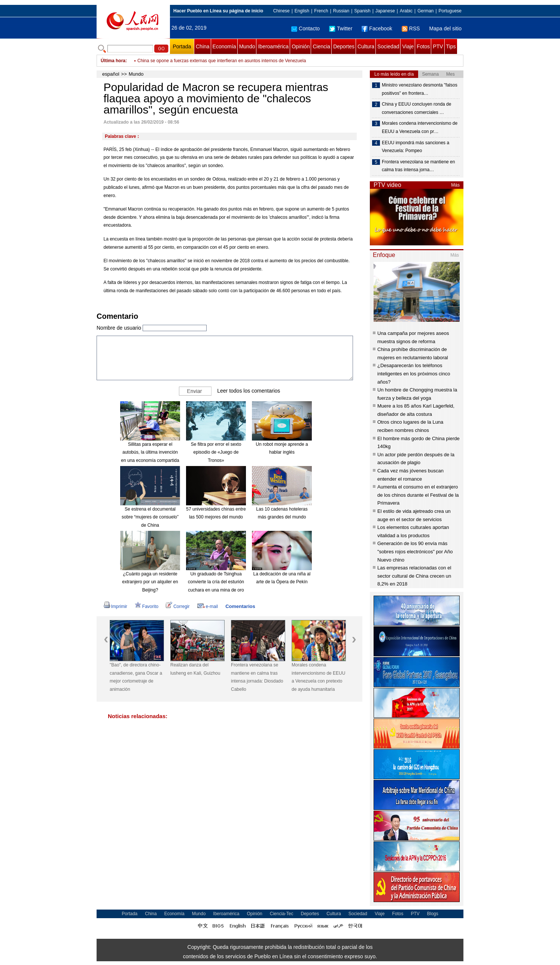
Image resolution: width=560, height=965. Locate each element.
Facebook (377, 28)
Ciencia (321, 46)
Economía (224, 46)
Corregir (178, 606)
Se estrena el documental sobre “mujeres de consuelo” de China (150, 517)
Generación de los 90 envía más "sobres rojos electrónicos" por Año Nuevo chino (415, 551)
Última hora (113, 61)
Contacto (305, 28)
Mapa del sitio (445, 28)
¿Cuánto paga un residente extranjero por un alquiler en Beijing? (150, 582)
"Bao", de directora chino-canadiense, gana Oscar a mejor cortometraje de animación (136, 677)
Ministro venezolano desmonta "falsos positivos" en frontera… (420, 89)
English (302, 11)
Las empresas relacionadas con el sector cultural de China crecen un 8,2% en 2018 (414, 576)
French (321, 11)
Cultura (366, 46)
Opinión (301, 46)
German (425, 11)
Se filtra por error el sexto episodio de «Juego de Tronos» (216, 452)
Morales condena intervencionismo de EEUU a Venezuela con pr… (420, 127)
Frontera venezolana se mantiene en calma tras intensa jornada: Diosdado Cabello (257, 677)
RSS (411, 28)
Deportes (344, 46)
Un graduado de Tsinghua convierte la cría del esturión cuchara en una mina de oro (216, 582)
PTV (438, 46)
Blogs (433, 914)
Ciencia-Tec (282, 914)
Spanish (362, 11)
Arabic (406, 11)
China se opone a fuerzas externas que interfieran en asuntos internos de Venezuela (222, 61)
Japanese (385, 11)
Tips (451, 46)
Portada (182, 46)
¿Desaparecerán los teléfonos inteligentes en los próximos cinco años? (414, 373)
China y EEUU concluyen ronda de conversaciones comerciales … (416, 108)
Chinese (281, 11)
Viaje (408, 46)
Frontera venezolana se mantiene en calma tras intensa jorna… (418, 166)
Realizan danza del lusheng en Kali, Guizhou (195, 669)
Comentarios (240, 606)
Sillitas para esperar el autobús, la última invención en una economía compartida (150, 452)
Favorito (147, 606)
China (203, 46)
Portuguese (450, 11)
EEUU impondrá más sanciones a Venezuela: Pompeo (416, 147)
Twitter (341, 28)
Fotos (423, 46)
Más (455, 185)
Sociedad (388, 46)
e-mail (208, 606)
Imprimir (115, 606)
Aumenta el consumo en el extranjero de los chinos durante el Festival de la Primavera (418, 495)
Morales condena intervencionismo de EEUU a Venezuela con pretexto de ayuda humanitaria (318, 677)
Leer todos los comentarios (249, 390)
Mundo (247, 46)
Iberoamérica (273, 46)
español (111, 74)
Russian (341, 11)
